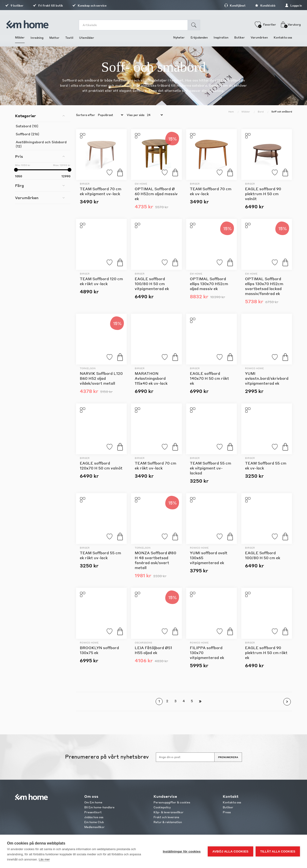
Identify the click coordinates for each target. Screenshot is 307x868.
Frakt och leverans (166, 817)
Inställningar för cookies (182, 851)
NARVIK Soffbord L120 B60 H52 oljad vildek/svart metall (101, 378)
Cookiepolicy (162, 807)
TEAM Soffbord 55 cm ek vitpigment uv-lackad (211, 468)
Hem (231, 112)
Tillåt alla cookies (278, 851)
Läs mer (44, 859)
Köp (120, 172)
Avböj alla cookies (230, 851)
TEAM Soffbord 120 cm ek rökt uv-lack (101, 281)
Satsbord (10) (27, 126)
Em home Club (94, 822)
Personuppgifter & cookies (172, 802)
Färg (19, 185)
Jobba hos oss (94, 817)
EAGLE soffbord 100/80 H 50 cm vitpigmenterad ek (152, 284)
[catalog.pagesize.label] (154, 115)
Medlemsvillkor (94, 827)
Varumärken (27, 198)
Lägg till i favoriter (109, 172)
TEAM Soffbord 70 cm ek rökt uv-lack (155, 465)
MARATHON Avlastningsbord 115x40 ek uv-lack (151, 378)
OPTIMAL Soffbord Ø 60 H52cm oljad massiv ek (156, 194)
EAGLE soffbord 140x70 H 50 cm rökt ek (209, 378)
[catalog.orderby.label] (110, 115)
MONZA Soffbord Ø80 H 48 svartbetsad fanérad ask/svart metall (155, 560)
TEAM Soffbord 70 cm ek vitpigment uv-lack (101, 191)
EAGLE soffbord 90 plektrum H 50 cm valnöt (263, 194)
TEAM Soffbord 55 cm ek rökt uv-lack (100, 555)
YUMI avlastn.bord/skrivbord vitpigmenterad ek (267, 378)
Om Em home (93, 802)
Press (227, 812)
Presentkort (93, 812)
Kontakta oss (232, 802)
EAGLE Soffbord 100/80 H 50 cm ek (263, 555)
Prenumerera (228, 757)
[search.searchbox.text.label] (136, 25)
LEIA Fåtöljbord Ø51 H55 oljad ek (153, 650)
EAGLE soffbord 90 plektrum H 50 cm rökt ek (266, 653)
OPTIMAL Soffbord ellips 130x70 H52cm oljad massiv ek (209, 284)
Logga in (284, 6)
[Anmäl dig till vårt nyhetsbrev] (185, 757)
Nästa (287, 702)
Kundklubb (255, 6)
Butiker (228, 807)
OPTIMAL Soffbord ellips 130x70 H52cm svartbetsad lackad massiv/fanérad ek (264, 286)
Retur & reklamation (168, 822)
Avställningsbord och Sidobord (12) (41, 144)
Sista (200, 701)
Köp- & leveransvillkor (169, 812)
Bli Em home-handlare (99, 807)
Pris (19, 156)
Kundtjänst (225, 6)
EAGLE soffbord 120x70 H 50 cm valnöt (101, 465)
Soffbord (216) (27, 134)
